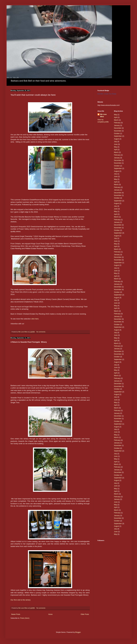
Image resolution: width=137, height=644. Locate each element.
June (116, 144)
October (117, 133)
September (118, 136)
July (115, 142)
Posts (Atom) (25, 618)
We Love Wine (103, 115)
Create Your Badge (110, 94)
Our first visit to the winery (21, 600)
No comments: (41, 332)
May (116, 115)
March (116, 120)
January (117, 125)
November (118, 131)
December (118, 128)
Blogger (78, 632)
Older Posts (85, 614)
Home (50, 614)
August (117, 139)
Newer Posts (16, 614)
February (117, 123)
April (116, 117)
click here (35, 319)
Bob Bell (100, 94)
